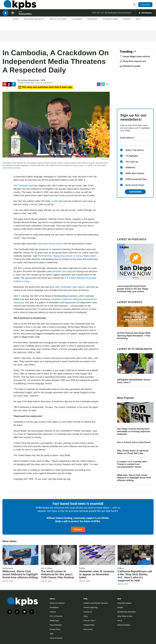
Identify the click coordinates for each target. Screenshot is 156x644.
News (16, 25)
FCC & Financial (56, 616)
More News (10, 541)
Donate (78, 529)
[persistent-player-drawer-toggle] (145, 18)
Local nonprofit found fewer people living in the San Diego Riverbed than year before (133, 289)
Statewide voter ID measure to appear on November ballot (97, 574)
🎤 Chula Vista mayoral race (133, 61)
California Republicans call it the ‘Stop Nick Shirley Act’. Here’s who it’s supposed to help (135, 576)
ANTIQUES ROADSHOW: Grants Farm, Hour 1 (134, 381)
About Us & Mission (57, 603)
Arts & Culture (58, 25)
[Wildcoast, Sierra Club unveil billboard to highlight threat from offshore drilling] (20, 555)
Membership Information (127, 612)
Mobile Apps (54, 621)
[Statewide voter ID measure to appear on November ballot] (97, 555)
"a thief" (55, 201)
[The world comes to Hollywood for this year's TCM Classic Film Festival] (59, 555)
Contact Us (88, 612)
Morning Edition (25, 19)
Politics (82, 568)
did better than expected (64, 271)
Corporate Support (124, 603)
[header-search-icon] (135, 6)
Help (138, 25)
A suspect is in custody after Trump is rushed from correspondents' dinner (132, 464)
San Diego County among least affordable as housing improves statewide (134, 431)
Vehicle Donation (124, 625)
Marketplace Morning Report (120, 17)
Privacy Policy (55, 629)
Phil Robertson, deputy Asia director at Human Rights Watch (67, 256)
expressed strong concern (50, 244)
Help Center (88, 629)
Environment (8, 568)
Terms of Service (56, 638)
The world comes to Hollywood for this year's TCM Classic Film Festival (57, 574)
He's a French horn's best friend (134, 442)
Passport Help (89, 625)
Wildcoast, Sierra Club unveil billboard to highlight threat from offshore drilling (134, 478)
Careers (53, 612)
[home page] (19, 6)
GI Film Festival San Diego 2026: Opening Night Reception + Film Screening (134, 336)
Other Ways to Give (125, 616)
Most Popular (126, 398)
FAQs (86, 616)
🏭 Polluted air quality (130, 66)
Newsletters (54, 607)
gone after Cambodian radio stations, (68, 287)
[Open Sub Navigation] (20, 25)
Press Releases (56, 625)
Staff (51, 634)
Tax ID (120, 621)
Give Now (146, 6)
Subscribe (135, 192)
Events (127, 25)
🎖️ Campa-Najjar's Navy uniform (135, 56)
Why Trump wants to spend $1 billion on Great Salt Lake (133, 452)
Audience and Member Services (96, 603)
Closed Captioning (90, 607)
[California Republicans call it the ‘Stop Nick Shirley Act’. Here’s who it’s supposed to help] (136, 555)
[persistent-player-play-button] (5, 18)
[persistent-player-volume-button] (13, 18)
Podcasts (93, 25)
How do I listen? (90, 621)
